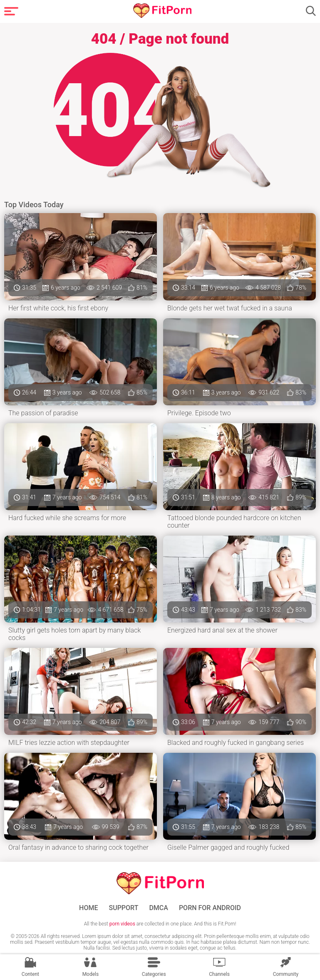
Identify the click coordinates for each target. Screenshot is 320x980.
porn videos (122, 924)
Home (88, 908)
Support (124, 908)
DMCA (159, 908)
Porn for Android (210, 908)
